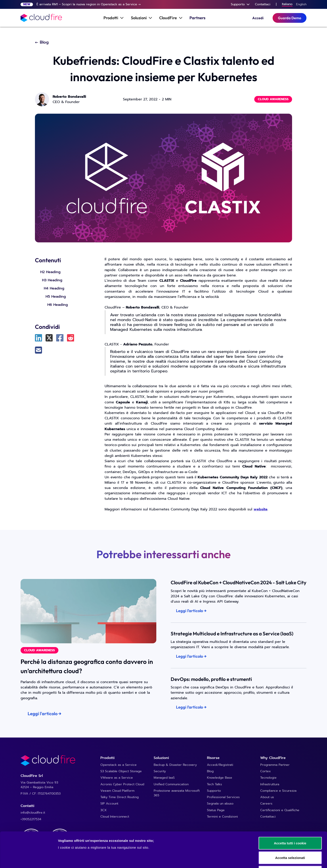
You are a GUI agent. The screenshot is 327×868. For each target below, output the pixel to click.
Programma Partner (275, 765)
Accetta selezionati (290, 825)
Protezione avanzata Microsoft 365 (177, 793)
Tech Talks (214, 784)
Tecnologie (268, 778)
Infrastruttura (270, 784)
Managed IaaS (164, 778)
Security (160, 771)
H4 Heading (54, 288)
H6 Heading (58, 305)
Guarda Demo (290, 18)
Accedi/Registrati (220, 765)
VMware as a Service (117, 778)
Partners (197, 18)
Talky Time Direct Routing (120, 797)
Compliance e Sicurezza (278, 791)
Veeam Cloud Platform (117, 791)
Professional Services (223, 797)
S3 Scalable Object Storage (121, 771)
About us (267, 797)
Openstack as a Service (119, 765)
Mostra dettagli (233, 859)
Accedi (258, 18)
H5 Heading (56, 296)
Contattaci (263, 4)
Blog (210, 771)
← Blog (42, 42)
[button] (240, 4)
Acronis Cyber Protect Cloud (122, 784)
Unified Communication (171, 784)
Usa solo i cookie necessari (290, 839)
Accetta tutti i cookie (290, 810)
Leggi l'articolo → (44, 714)
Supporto (214, 791)
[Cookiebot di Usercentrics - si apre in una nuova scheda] (29, 859)
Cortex (266, 771)
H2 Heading (50, 272)
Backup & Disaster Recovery (175, 765)
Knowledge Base (220, 778)
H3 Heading (52, 280)
